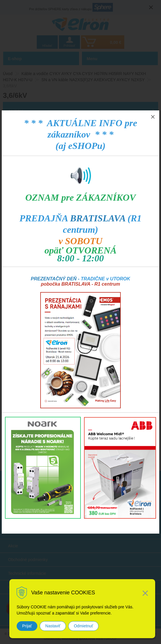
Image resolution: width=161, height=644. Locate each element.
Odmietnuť (83, 626)
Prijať (27, 626)
